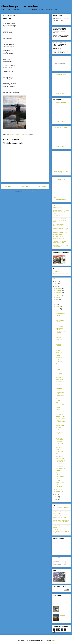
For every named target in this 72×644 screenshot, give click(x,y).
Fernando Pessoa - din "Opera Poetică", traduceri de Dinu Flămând (61, 212)
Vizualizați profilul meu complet (61, 274)
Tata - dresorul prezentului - (61, 128)
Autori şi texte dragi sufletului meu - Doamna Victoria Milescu (61, 229)
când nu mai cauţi (64, 607)
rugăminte (58, 436)
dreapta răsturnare (61, 464)
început (58, 315)
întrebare (58, 386)
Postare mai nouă (8, 186)
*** (54, 598)
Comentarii (57, 564)
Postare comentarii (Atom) (29, 192)
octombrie (59, 293)
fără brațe (62, 615)
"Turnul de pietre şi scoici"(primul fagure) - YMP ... (60, 242)
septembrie (59, 295)
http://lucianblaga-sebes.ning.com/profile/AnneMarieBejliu (61, 531)
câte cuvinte (59, 348)
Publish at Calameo (61, 93)
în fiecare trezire (60, 466)
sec (57, 318)
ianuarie (58, 492)
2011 (56, 499)
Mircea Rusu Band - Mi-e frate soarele (61, 354)
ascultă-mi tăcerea (61, 430)
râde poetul (59, 447)
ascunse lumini (60, 405)
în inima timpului (60, 382)
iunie (57, 302)
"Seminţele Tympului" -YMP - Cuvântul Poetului (60, 233)
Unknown (57, 272)
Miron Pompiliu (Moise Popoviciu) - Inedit (59, 225)
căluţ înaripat (59, 486)
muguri (58, 364)
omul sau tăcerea (60, 468)
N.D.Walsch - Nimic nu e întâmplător (59, 440)
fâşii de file (59, 454)
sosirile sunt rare (60, 342)
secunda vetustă (61, 179)
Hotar (61, 153)
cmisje (44, 641)
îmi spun (58, 480)
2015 (56, 284)
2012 (56, 497)
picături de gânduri (58, 216)
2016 (56, 282)
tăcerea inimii (59, 377)
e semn (58, 370)
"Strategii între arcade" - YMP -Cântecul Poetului (61, 246)
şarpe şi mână (60, 456)
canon (57, 449)
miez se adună (60, 324)
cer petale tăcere (60, 326)
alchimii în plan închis (60, 321)
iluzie (57, 403)
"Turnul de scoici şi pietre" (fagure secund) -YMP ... (60, 238)
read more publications (62, 172)
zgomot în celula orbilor (60, 389)
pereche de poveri (61, 75)
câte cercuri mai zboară (60, 345)
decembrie (59, 288)
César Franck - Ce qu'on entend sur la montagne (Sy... (61, 395)
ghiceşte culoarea (60, 311)
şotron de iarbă (60, 425)
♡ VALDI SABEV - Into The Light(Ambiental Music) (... (61, 421)
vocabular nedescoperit (60, 361)
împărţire (58, 335)
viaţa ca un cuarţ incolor (60, 474)
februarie (59, 489)
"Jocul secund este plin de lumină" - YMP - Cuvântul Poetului (60, 220)
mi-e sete (58, 428)
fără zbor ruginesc (61, 416)
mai (57, 304)
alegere (58, 410)
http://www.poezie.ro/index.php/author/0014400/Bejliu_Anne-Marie (61, 522)
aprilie (58, 307)
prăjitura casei (59, 452)
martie (58, 309)
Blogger (53, 641)
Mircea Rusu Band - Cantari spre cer (61, 373)
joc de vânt (59, 350)
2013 (56, 495)
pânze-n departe (60, 412)
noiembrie (59, 290)
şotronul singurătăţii (61, 103)
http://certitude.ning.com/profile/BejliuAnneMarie (61, 527)
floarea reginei (60, 379)
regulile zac (59, 358)
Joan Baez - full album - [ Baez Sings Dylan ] (60, 460)
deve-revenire (59, 384)
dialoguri (58, 407)
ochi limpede (59, 340)
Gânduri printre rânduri (20, 6)
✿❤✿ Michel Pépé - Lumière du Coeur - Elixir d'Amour (61, 331)
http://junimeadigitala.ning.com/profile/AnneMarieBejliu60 (61, 517)
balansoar (58, 337)
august (58, 297)
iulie (57, 300)
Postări (56, 562)
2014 (56, 286)
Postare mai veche (42, 186)
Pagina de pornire (25, 186)
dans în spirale (60, 414)
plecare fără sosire (61, 313)
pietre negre (59, 471)
